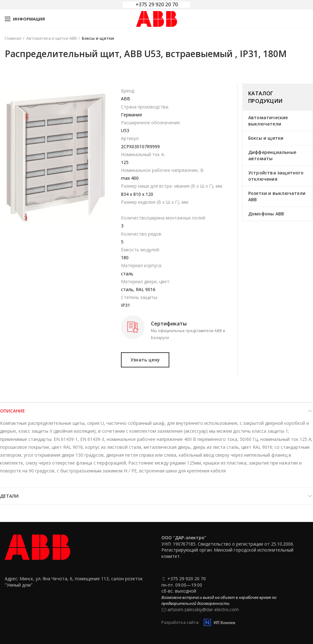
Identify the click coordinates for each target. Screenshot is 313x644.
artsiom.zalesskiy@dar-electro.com (203, 609)
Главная (13, 38)
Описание (12, 411)
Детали (9, 496)
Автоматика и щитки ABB (51, 38)
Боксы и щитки (98, 38)
